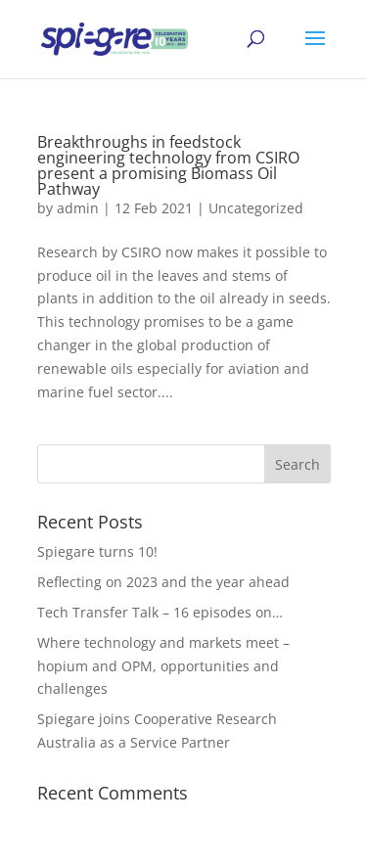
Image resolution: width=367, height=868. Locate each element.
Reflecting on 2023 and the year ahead (163, 582)
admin (78, 208)
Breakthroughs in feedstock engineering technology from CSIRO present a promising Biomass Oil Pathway (168, 165)
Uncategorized (256, 208)
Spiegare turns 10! (97, 551)
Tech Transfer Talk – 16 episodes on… (160, 612)
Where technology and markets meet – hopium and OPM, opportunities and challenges (163, 666)
